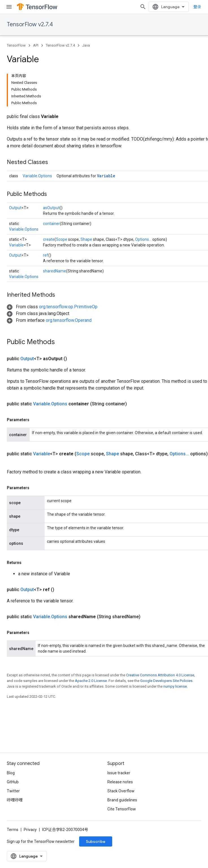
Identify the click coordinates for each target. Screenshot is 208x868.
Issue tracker (119, 773)
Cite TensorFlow (122, 809)
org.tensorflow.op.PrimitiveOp (68, 307)
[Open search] (143, 7)
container (51, 224)
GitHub (13, 782)
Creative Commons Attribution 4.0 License (160, 675)
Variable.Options (37, 176)
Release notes (120, 782)
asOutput (51, 208)
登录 (197, 7)
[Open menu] (9, 7)
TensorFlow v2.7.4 (30, 24)
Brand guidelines (122, 800)
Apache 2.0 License (91, 681)
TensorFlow (16, 45)
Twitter (13, 791)
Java (86, 45)
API (36, 45)
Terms (13, 830)
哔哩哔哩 (15, 800)
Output (15, 208)
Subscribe (96, 841)
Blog (11, 773)
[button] (52, 307)
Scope (62, 239)
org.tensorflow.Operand (69, 320)
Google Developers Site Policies (166, 681)
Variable (106, 176)
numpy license (175, 686)
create (49, 239)
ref (46, 255)
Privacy (30, 830)
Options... (143, 239)
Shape (86, 239)
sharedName (55, 271)
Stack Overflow (121, 791)
